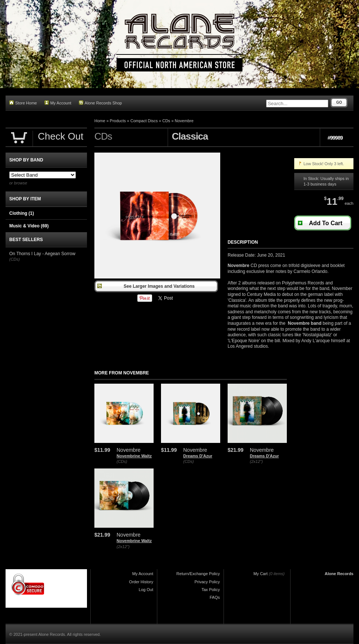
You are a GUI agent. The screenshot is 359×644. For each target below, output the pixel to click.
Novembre (184, 121)
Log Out (146, 590)
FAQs (215, 597)
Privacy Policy (207, 582)
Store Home (23, 103)
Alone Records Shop (100, 103)
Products (118, 121)
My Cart (261, 574)
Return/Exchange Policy (198, 574)
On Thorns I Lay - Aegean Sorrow (42, 254)
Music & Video (29, 226)
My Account (58, 103)
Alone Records (339, 574)
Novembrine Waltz (134, 456)
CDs (166, 121)
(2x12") (256, 461)
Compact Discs (144, 121)
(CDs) (122, 461)
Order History (141, 582)
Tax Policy (211, 590)
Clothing (22, 213)
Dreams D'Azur (198, 456)
